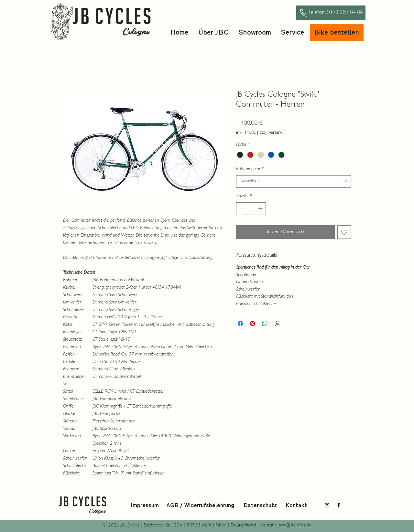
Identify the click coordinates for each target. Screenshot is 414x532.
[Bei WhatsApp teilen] (265, 324)
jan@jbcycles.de (295, 526)
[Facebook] (339, 505)
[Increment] (261, 209)
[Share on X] (277, 324)
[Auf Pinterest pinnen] (253, 324)
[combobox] (294, 181)
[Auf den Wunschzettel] (344, 232)
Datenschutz (260, 506)
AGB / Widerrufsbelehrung (200, 506)
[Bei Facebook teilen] (240, 324)
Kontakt (296, 506)
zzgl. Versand (271, 133)
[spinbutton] (251, 209)
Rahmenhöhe (250, 169)
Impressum (145, 506)
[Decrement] (241, 209)
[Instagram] (327, 505)
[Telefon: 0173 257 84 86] (331, 13)
